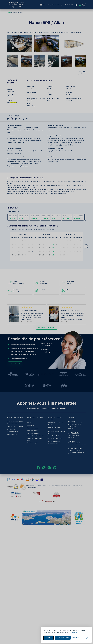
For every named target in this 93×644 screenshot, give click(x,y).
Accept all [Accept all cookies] (48, 638)
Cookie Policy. (75, 632)
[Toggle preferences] (76, 638)
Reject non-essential (63, 638)
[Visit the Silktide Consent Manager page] (87, 638)
